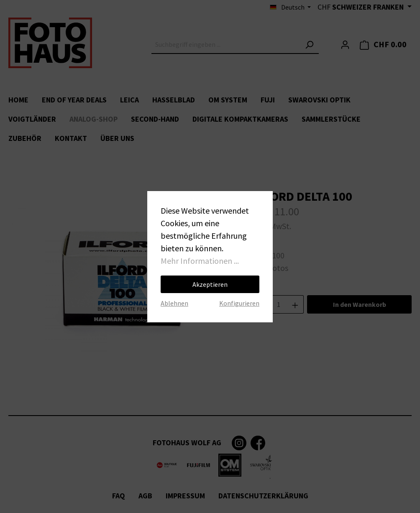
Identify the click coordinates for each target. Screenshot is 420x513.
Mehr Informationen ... (200, 261)
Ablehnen (174, 303)
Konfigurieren (239, 303)
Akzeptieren (210, 284)
